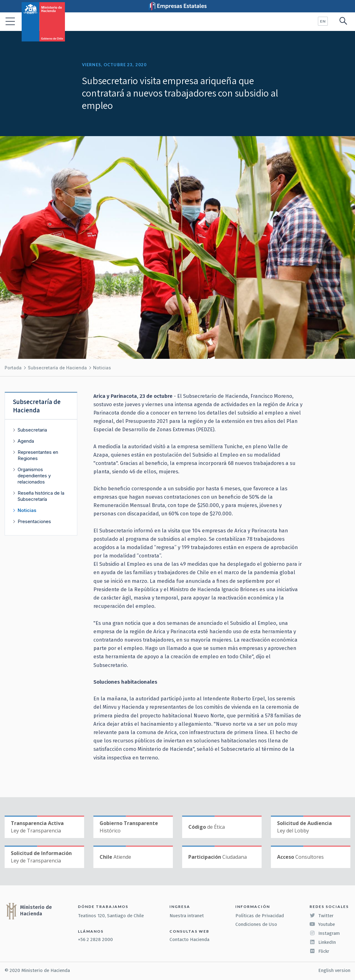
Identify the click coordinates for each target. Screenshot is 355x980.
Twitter (322, 916)
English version (334, 970)
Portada (13, 368)
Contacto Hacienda (189, 939)
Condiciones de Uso (256, 924)
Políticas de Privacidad (260, 916)
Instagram (325, 933)
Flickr (319, 951)
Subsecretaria (32, 430)
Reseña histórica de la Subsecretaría (41, 496)
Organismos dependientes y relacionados (34, 476)
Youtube (322, 924)
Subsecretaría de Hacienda (57, 368)
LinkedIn (323, 942)
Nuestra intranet (187, 916)
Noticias (102, 368)
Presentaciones (34, 521)
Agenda (26, 441)
